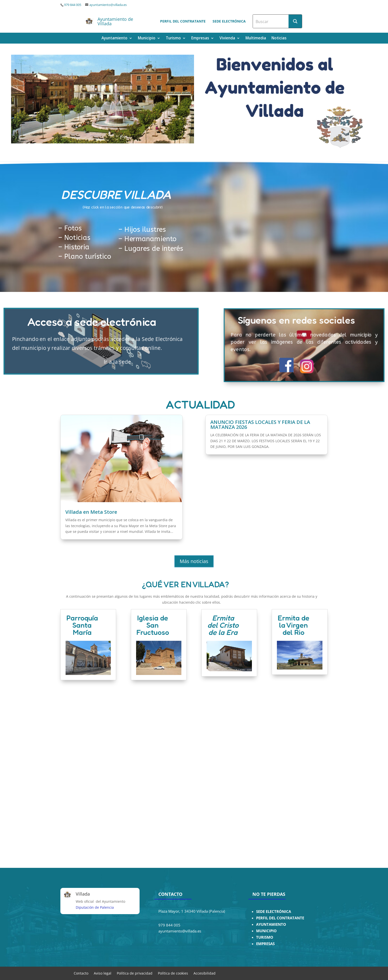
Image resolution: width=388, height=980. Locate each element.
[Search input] (271, 21)
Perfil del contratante (183, 21)
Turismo (173, 39)
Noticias (279, 39)
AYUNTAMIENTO (271, 924)
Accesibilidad (205, 973)
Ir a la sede (101, 361)
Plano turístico (88, 257)
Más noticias (194, 561)
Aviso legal (103, 973)
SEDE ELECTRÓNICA (274, 912)
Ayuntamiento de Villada (115, 21)
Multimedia (256, 39)
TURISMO (265, 937)
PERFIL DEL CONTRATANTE (280, 918)
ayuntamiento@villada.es (108, 5)
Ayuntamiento (114, 39)
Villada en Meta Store (91, 513)
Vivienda (227, 39)
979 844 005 (73, 5)
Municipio (147, 39)
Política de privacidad (135, 973)
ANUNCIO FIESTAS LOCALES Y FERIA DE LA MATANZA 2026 (260, 426)
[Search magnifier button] (295, 21)
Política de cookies (173, 973)
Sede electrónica (229, 21)
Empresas (200, 39)
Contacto (81, 973)
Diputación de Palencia (95, 907)
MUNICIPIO (266, 931)
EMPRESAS (265, 944)
